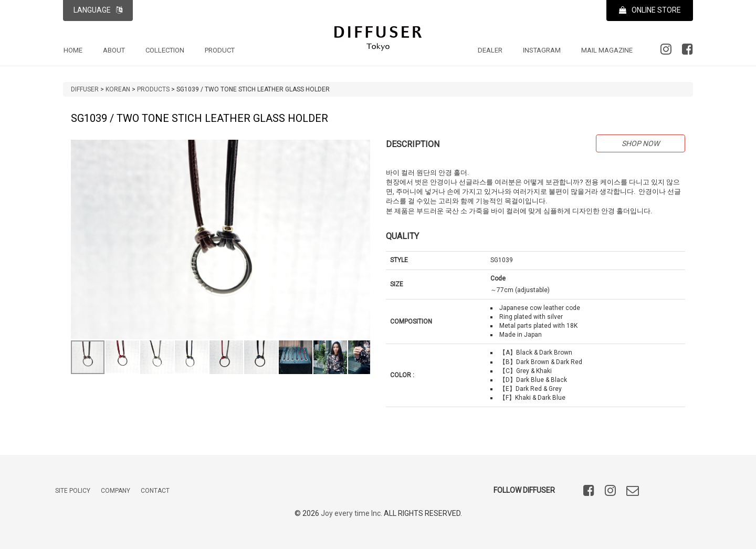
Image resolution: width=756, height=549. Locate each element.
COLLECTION (165, 50)
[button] (361, 149)
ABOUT (114, 50)
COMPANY (115, 491)
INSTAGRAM (542, 50)
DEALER (490, 50)
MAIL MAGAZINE (607, 50)
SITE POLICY (73, 491)
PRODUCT (220, 50)
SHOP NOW (640, 143)
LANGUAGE (98, 10)
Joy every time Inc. (351, 514)
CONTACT (155, 491)
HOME (73, 50)
